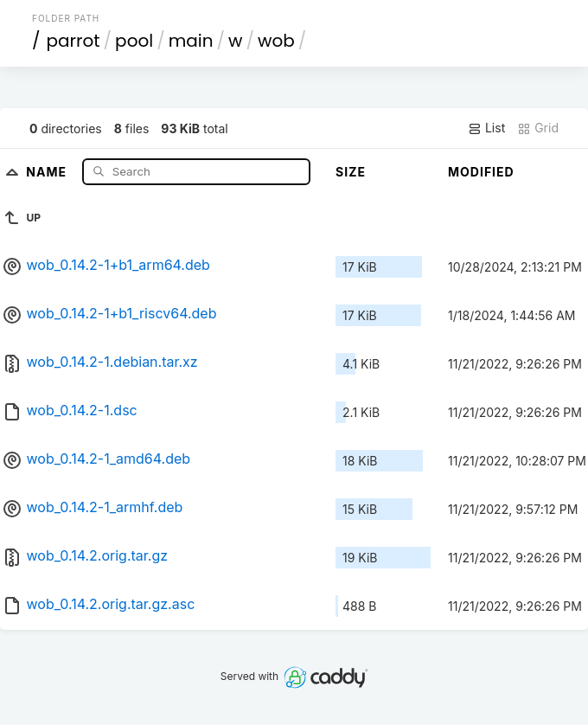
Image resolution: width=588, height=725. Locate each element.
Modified (481, 172)
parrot (73, 41)
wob (276, 41)
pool (134, 41)
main (191, 41)
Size (351, 172)
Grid (538, 128)
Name (48, 171)
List (486, 128)
